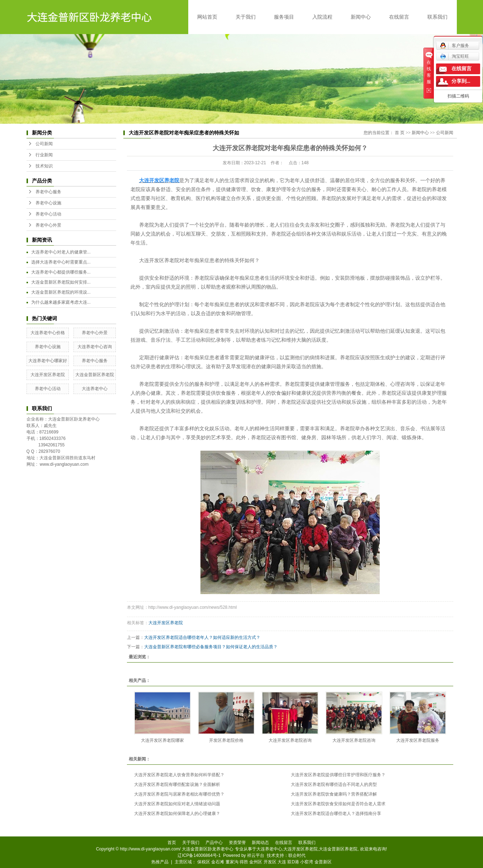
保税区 (204, 862)
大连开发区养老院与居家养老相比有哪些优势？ (179, 794)
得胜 (244, 862)
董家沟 (232, 862)
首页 (172, 843)
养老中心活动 (48, 214)
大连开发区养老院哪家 (162, 740)
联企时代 (297, 855)
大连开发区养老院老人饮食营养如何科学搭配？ (179, 775)
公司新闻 (44, 144)
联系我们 (437, 17)
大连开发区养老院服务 (418, 740)
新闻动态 (260, 843)
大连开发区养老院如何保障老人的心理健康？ (177, 814)
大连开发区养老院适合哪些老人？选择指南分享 (336, 814)
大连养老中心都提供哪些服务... (61, 272)
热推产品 (160, 862)
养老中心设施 (48, 203)
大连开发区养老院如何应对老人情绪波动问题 (177, 804)
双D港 (293, 862)
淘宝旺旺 (454, 56)
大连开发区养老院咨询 (290, 740)
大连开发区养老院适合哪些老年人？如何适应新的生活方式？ (202, 637)
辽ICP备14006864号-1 (199, 855)
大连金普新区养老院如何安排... (61, 282)
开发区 (270, 862)
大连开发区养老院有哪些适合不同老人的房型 (334, 784)
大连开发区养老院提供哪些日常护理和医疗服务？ (338, 775)
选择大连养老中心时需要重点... (61, 262)
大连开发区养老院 (48, 375)
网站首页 (207, 17)
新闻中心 (361, 17)
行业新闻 (44, 155)
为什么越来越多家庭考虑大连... (61, 302)
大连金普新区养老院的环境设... (61, 292)
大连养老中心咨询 (95, 347)
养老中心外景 (48, 225)
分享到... (461, 81)
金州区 (256, 862)
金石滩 (218, 862)
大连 (282, 862)
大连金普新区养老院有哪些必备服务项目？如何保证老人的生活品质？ (211, 647)
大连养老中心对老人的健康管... (61, 252)
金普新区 (323, 862)
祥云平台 (256, 855)
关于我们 (246, 17)
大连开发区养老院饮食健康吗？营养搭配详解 (334, 794)
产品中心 (214, 843)
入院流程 (322, 17)
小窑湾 (307, 862)
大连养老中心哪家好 (48, 361)
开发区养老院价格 (226, 740)
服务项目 (284, 17)
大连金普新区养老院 (95, 375)
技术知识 (44, 166)
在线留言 (399, 17)
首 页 (400, 133)
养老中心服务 (48, 192)
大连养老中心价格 (48, 333)
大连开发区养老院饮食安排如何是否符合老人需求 (338, 804)
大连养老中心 (95, 389)
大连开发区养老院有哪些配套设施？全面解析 (177, 784)
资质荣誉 (237, 843)
